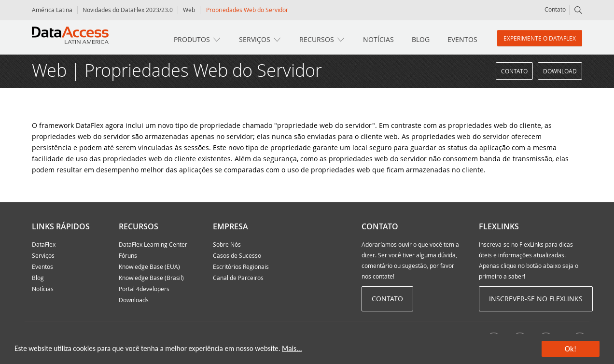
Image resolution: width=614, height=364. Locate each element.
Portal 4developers (144, 289)
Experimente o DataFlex (540, 38)
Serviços (255, 39)
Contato (555, 9)
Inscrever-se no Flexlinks (536, 299)
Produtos (192, 39)
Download (560, 71)
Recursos (317, 39)
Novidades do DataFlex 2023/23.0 (128, 10)
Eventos (462, 39)
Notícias (378, 39)
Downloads (134, 300)
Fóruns (128, 255)
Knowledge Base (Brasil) (151, 278)
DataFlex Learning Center (153, 244)
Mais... (292, 349)
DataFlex (44, 244)
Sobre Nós (227, 244)
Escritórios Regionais (241, 266)
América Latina (52, 10)
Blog (421, 39)
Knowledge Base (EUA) (149, 266)
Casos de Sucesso (237, 255)
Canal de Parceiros (238, 278)
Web (189, 10)
